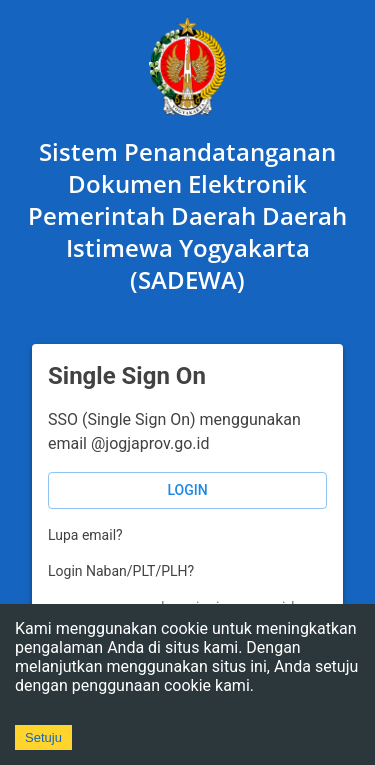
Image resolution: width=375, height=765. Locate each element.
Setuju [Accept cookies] (43, 737)
